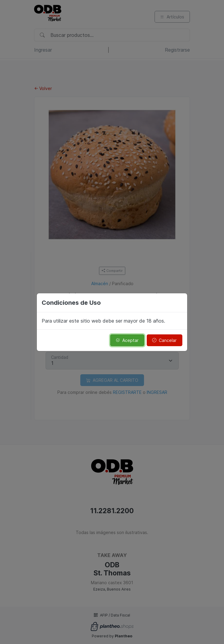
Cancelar (164, 340)
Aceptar (127, 340)
